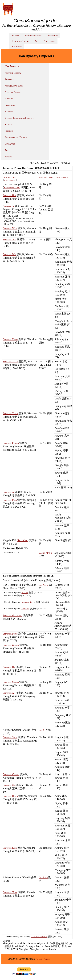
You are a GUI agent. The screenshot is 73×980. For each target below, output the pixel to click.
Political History (13, 73)
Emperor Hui (9, 195)
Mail (40, 959)
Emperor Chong (11, 774)
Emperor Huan (10, 796)
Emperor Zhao (10, 339)
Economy (9, 112)
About (47, 959)
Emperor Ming (10, 634)
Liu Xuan (44, 585)
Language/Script (21, 41)
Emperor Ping (10, 500)
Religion (9, 131)
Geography (10, 105)
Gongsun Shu (27, 602)
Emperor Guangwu (12, 615)
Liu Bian (43, 877)
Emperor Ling (10, 848)
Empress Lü (9, 206)
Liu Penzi (25, 609)
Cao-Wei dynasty (39, 937)
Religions (17, 46)
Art (36, 41)
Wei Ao (25, 593)
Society (8, 124)
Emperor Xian (10, 892)
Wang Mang (45, 553)
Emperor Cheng (11, 443)
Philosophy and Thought (16, 137)
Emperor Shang (11, 682)
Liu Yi (42, 730)
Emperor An (9, 693)
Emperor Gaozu (12, 187)
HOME (16, 36)
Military (9, 99)
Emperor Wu (9, 254)
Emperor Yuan (10, 413)
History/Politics (33, 36)
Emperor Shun (10, 737)
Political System (13, 92)
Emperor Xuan (10, 361)
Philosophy (49, 41)
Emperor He (9, 667)
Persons (8, 157)
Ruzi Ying (23, 540)
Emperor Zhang (11, 645)
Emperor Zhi (9, 785)
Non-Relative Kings (14, 86)
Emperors (9, 79)
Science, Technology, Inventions (20, 118)
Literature (52, 36)
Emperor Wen (10, 228)
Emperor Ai (9, 492)
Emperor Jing (10, 240)
